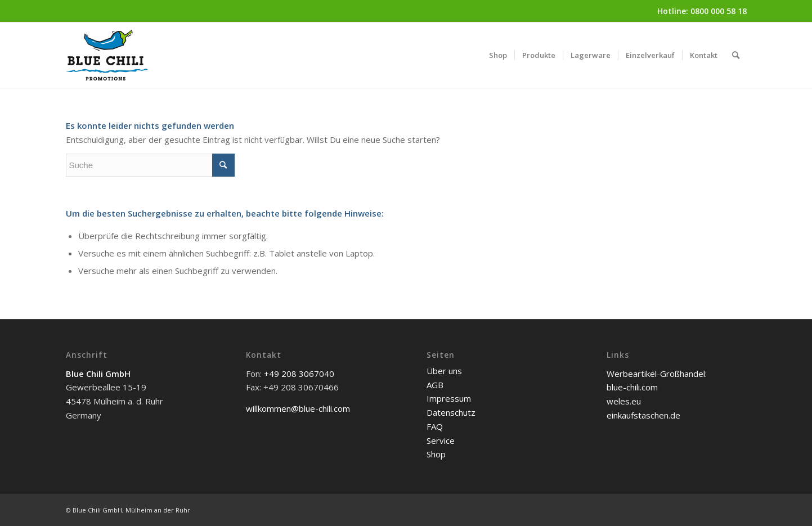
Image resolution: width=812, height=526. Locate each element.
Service (441, 440)
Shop (436, 454)
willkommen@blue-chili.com (298, 408)
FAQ (435, 426)
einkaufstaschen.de (643, 415)
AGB (435, 385)
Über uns (444, 371)
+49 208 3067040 (299, 374)
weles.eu (624, 401)
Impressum (449, 398)
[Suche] (736, 55)
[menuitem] (498, 55)
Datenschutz (451, 412)
